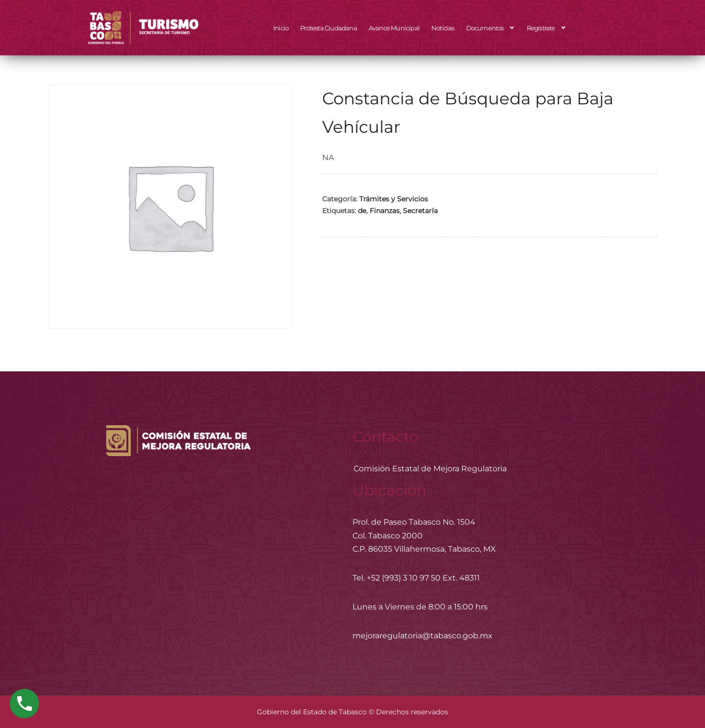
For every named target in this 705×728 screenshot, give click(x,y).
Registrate (547, 28)
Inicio (281, 28)
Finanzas (385, 211)
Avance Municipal (394, 28)
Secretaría (420, 211)
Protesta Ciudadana (329, 28)
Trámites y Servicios (394, 199)
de (362, 211)
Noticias (443, 28)
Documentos (491, 28)
